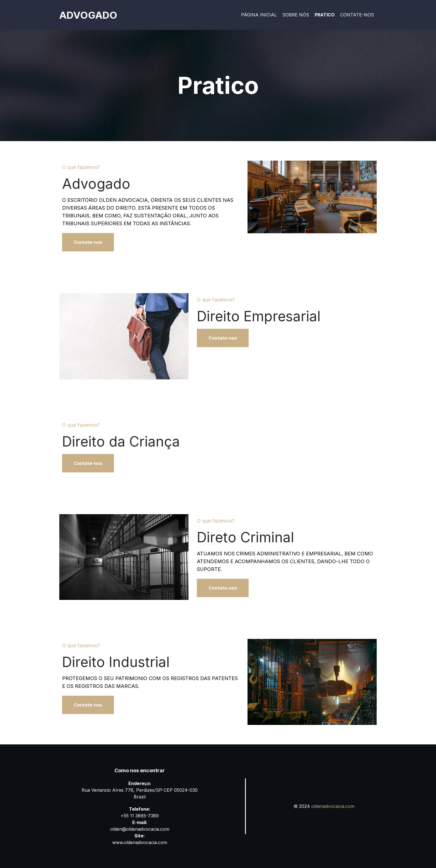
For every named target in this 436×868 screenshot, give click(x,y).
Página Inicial (259, 15)
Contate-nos (357, 15)
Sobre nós (296, 15)
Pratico (325, 15)
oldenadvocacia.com (333, 806)
